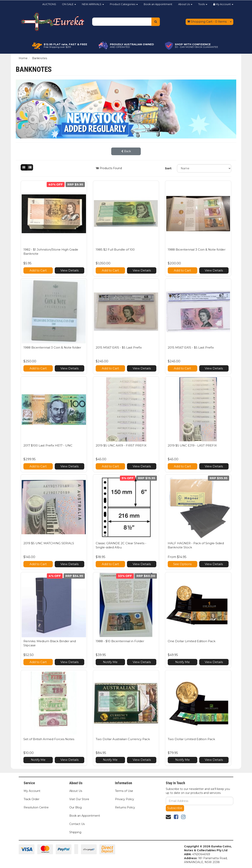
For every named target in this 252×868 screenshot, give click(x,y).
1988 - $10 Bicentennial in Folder (120, 641)
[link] (176, 817)
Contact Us (77, 824)
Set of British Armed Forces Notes (49, 739)
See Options (182, 564)
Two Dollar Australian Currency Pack (123, 739)
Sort (168, 168)
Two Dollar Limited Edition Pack (191, 739)
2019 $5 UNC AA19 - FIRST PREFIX (121, 445)
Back (126, 151)
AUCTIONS (49, 4)
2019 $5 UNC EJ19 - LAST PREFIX (192, 445)
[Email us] (168, 817)
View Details (69, 270)
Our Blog (76, 807)
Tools (203, 4)
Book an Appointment (158, 4)
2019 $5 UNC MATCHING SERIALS (49, 543)
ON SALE (69, 4)
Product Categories (124, 4)
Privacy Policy (125, 799)
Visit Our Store (79, 799)
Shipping (75, 832)
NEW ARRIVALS (93, 4)
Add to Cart (38, 270)
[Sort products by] (204, 168)
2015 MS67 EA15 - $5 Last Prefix (119, 347)
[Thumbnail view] (24, 167)
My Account (32, 791)
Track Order (31, 799)
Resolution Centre (36, 807)
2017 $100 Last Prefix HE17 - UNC (48, 445)
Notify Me (110, 662)
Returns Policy (125, 807)
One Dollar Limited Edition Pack (192, 641)
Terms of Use (124, 791)
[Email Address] (200, 801)
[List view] (30, 167)
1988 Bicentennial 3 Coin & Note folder (197, 250)
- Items (207, 22)
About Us (185, 4)
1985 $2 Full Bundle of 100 (115, 250)
